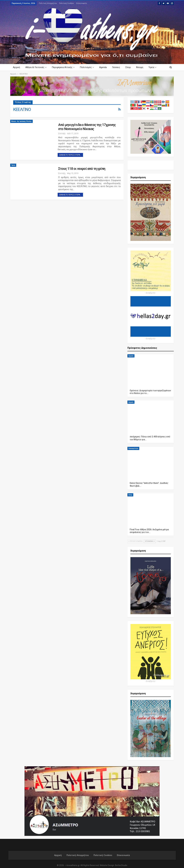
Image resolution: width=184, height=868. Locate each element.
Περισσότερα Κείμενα (150, 67)
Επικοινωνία (81, 3)
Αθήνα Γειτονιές (35, 67)
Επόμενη (150, 541)
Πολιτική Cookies (67, 3)
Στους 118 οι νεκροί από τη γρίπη (82, 169)
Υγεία (13, 165)
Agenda (105, 67)
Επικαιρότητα (133, 448)
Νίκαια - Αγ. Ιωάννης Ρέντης (21, 121)
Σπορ (131, 67)
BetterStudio (121, 865)
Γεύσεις (118, 67)
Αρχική (16, 67)
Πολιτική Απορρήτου (48, 3)
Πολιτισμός (87, 67)
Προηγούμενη (136, 541)
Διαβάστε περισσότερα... (70, 155)
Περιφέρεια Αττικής (63, 67)
